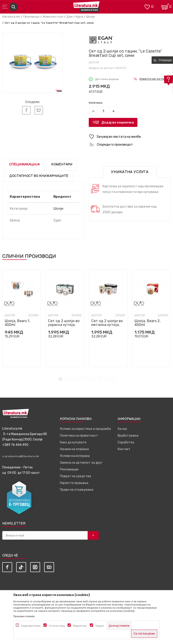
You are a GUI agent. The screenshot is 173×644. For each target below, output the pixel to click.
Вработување (128, 436)
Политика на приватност (79, 436)
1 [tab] (60, 379)
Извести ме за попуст (155, 79)
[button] (130, 137)
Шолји (91, 17)
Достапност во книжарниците (39, 176)
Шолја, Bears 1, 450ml (17, 323)
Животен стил (53, 17)
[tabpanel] (22, 318)
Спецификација (24, 164)
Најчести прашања (74, 483)
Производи (31, 17)
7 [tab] (100, 379)
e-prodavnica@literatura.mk (21, 456)
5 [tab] (87, 379)
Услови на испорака (75, 456)
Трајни (100, 626)
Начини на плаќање (74, 449)
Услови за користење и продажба (85, 429)
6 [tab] (93, 379)
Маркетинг (80, 626)
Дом (69, 17)
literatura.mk (11, 17)
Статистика (57, 626)
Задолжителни (31, 626)
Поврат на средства (75, 476)
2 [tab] (67, 379)
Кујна (79, 17)
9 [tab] (113, 379)
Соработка (126, 442)
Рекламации (69, 469)
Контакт (124, 449)
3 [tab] (74, 379)
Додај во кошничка (118, 122)
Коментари (62, 164)
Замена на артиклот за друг (81, 463)
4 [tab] (80, 379)
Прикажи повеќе (24, 616)
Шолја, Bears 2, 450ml (148, 323)
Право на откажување (77, 490)
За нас (122, 429)
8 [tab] (106, 379)
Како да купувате (73, 442)
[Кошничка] (165, 6)
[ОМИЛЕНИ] (147, 6)
